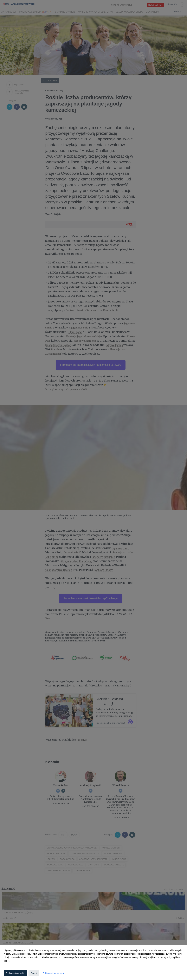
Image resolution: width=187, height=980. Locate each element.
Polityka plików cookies (53, 973)
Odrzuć (34, 973)
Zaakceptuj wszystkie (15, 973)
